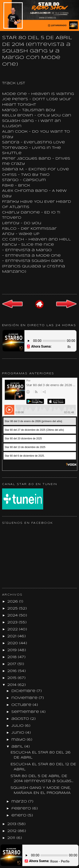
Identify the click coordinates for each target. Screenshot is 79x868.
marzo (20, 802)
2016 (13, 671)
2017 (12, 664)
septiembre (26, 712)
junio (18, 733)
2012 (13, 831)
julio (18, 726)
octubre (22, 705)
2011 (12, 838)
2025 (13, 609)
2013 (12, 824)
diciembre (24, 691)
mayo (19, 740)
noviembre (25, 698)
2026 (13, 602)
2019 (13, 650)
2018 (13, 657)
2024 (13, 615)
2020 (13, 643)
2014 (13, 685)
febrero (22, 809)
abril (18, 747)
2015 (13, 678)
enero (19, 815)
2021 (13, 636)
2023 (13, 622)
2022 (13, 629)
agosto (21, 719)
